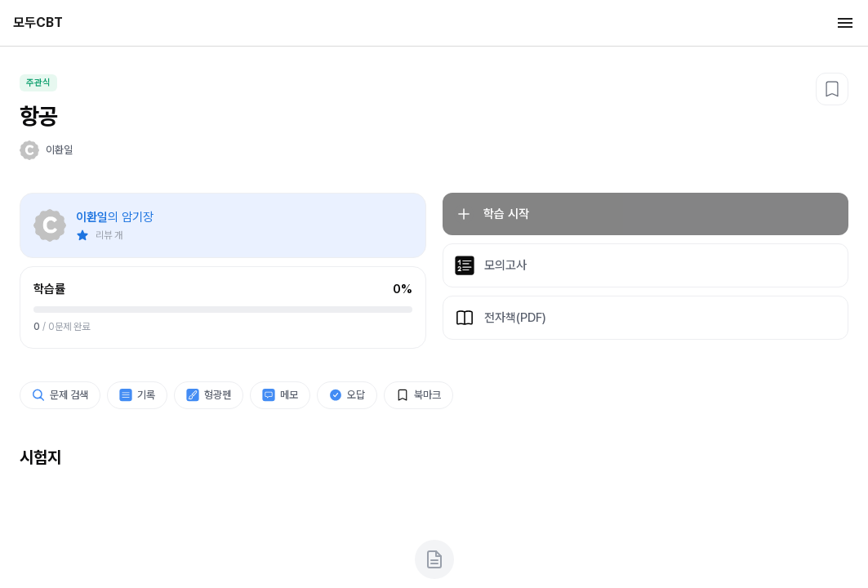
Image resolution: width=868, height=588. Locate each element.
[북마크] (832, 89)
